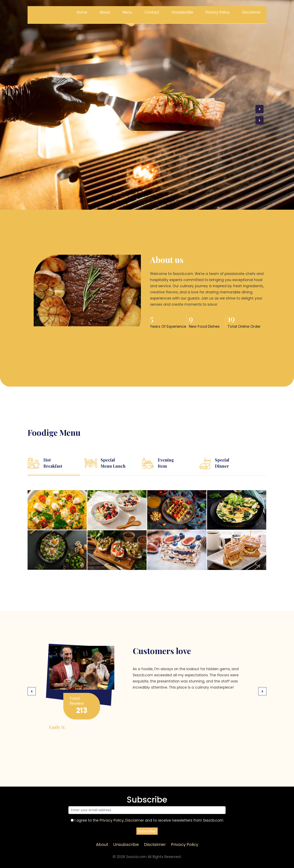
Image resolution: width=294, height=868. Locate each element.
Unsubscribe (182, 12)
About (105, 12)
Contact (152, 12)
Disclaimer (251, 12)
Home (82, 12)
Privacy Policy (218, 12)
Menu (127, 12)
